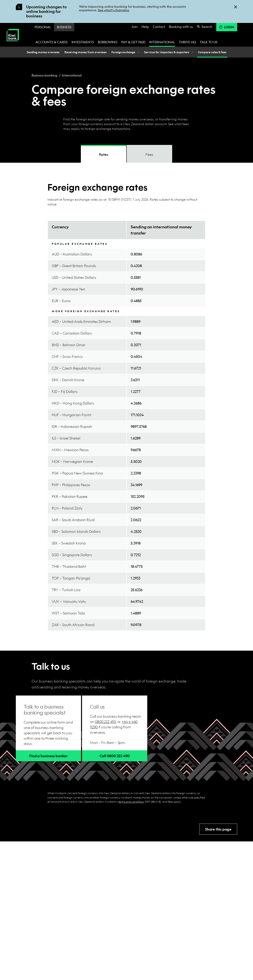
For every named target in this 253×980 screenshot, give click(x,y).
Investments (83, 42)
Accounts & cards (52, 42)
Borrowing (108, 42)
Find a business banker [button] (48, 756)
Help (145, 27)
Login (227, 27)
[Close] (236, 7)
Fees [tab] (149, 154)
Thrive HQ (187, 42)
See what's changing (113, 10)
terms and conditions (131, 802)
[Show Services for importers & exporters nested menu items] (192, 52)
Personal (43, 27)
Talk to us (209, 42)
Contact (159, 27)
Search (205, 27)
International (162, 42)
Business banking (44, 75)
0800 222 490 (105, 722)
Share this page (218, 829)
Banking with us (181, 27)
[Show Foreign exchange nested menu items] (138, 52)
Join (135, 27)
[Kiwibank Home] (13, 44)
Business (64, 27)
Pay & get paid (133, 42)
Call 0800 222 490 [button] (115, 756)
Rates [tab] (104, 154)
